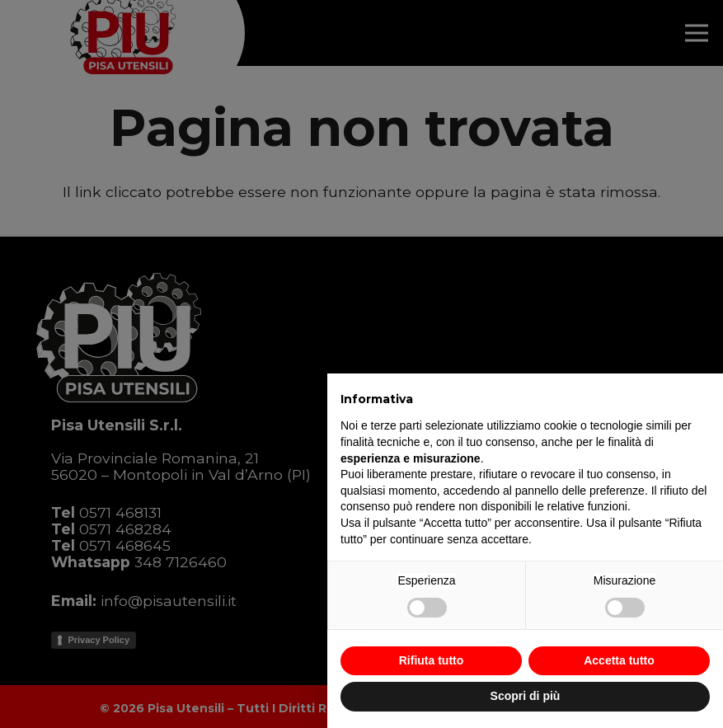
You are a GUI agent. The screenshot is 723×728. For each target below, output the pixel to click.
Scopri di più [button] (526, 696)
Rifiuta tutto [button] (432, 660)
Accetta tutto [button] (619, 660)
